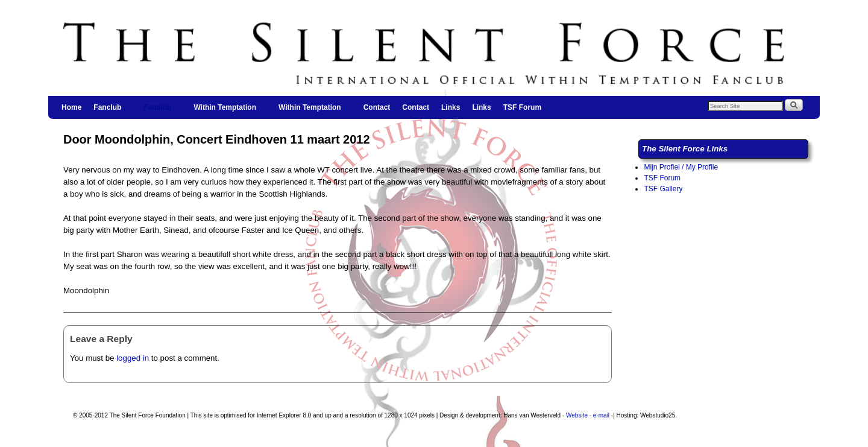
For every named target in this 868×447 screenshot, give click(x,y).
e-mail (601, 415)
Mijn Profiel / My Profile (681, 167)
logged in (133, 358)
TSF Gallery (663, 189)
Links (451, 107)
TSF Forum (522, 107)
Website (577, 415)
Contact (377, 107)
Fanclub (108, 111)
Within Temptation (225, 111)
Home (71, 107)
